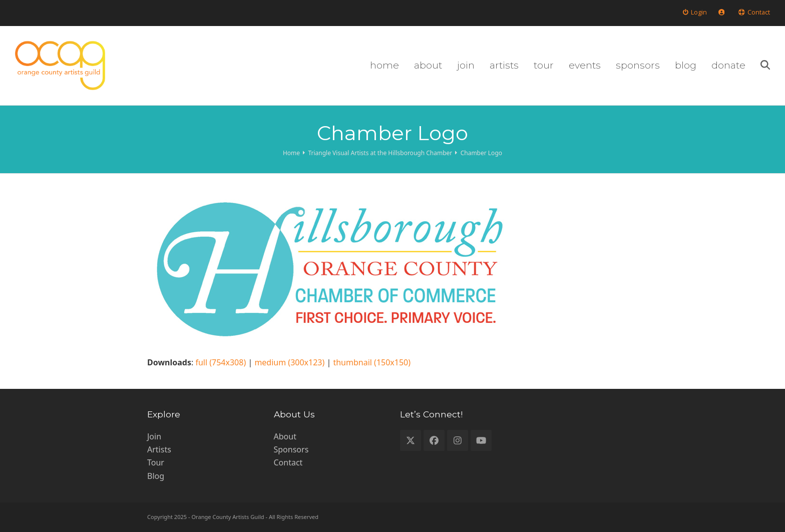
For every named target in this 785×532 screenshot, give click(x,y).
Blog (156, 476)
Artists (159, 449)
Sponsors (291, 449)
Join (154, 436)
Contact (288, 462)
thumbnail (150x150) (372, 362)
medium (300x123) (289, 362)
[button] (765, 66)
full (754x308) (221, 362)
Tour (156, 462)
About (285, 436)
